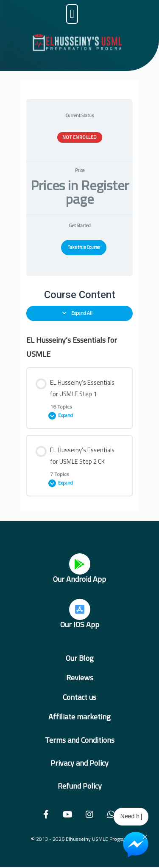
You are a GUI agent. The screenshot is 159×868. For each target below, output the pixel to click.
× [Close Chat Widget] (145, 836)
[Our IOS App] (80, 609)
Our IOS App (80, 624)
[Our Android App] (80, 564)
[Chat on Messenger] (136, 845)
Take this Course (84, 247)
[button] (72, 14)
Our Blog (80, 658)
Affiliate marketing (79, 717)
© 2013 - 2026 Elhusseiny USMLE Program (80, 839)
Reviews (80, 678)
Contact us (79, 697)
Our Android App (79, 579)
